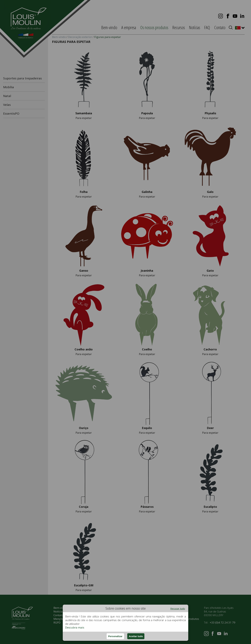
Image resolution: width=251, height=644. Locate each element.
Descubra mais (75, 627)
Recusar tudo (178, 608)
